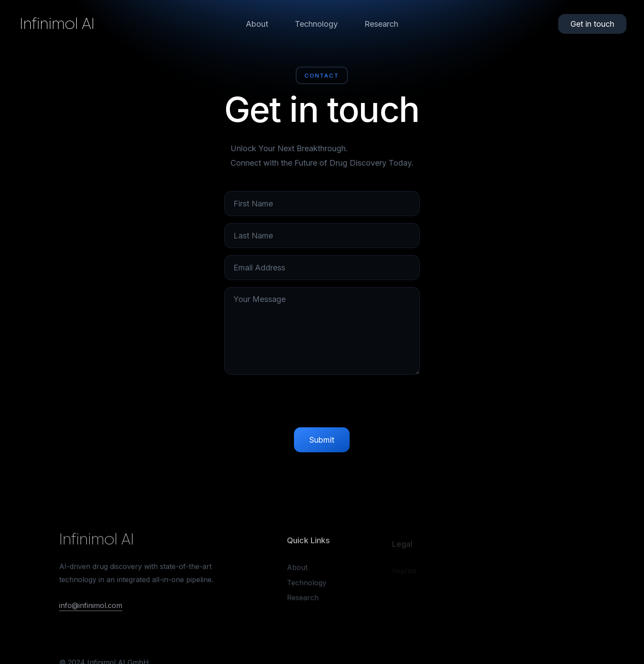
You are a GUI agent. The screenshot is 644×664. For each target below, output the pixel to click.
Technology (316, 24)
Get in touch (592, 24)
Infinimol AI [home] (57, 24)
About (257, 24)
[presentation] (322, 403)
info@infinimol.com (91, 607)
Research (381, 24)
